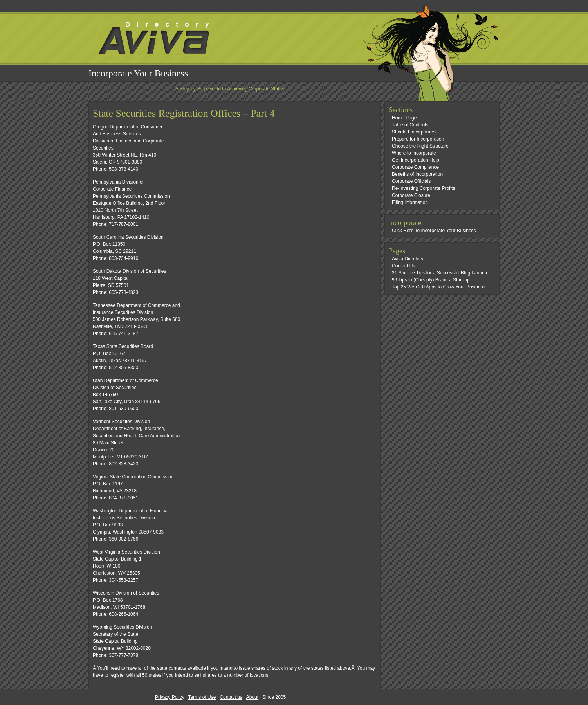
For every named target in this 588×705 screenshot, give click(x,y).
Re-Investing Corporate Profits (423, 188)
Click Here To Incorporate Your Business (434, 231)
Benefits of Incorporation (417, 174)
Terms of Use (202, 697)
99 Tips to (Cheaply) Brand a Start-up (431, 280)
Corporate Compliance (415, 167)
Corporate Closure (411, 195)
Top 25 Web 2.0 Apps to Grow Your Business (439, 287)
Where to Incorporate (414, 153)
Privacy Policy (170, 697)
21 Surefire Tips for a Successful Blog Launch (439, 273)
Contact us (231, 697)
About (252, 697)
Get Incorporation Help (416, 160)
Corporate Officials (411, 181)
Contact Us (403, 266)
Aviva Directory (408, 259)
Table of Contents (410, 125)
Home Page (404, 118)
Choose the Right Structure (420, 146)
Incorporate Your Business (138, 73)
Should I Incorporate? (414, 132)
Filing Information (410, 202)
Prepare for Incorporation (418, 139)
